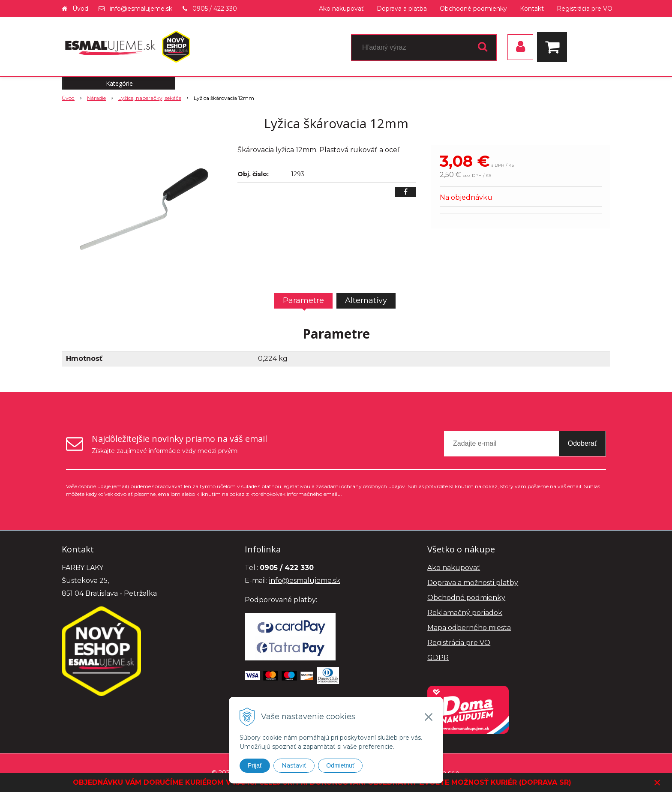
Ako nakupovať (341, 9)
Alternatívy (366, 300)
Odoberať (582, 443)
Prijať (255, 765)
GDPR (438, 658)
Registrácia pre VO (585, 9)
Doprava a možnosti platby (473, 583)
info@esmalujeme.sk (141, 9)
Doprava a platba (402, 9)
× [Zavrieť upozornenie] (657, 782)
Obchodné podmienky (473, 9)
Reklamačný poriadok (465, 613)
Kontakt (532, 9)
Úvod (80, 9)
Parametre (303, 300)
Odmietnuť (340, 765)
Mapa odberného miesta (469, 628)
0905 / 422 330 (215, 9)
